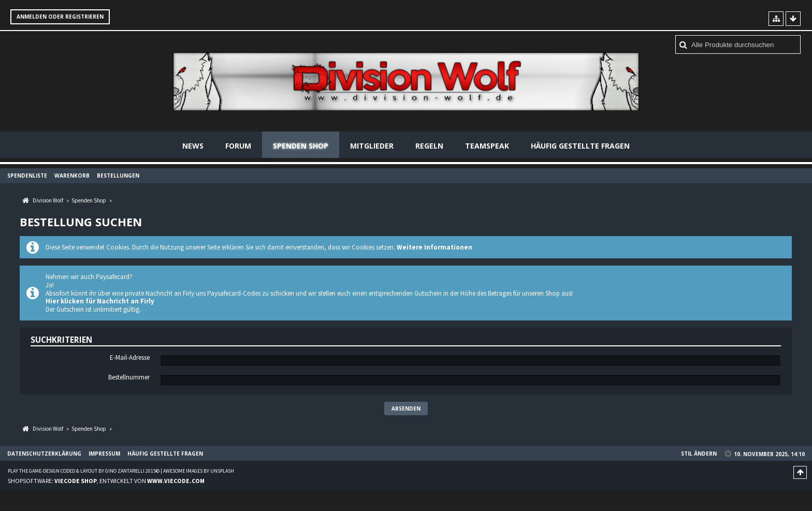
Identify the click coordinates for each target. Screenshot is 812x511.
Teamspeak (487, 146)
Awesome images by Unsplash (199, 471)
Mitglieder (372, 146)
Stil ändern (699, 454)
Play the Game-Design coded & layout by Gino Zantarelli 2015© (84, 471)
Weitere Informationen (434, 247)
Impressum (104, 454)
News (193, 146)
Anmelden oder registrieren (60, 17)
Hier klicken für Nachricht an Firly (100, 301)
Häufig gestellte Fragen (580, 146)
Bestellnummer (129, 377)
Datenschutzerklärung (44, 454)
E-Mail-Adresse (130, 358)
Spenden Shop (301, 146)
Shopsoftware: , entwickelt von (106, 481)
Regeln (429, 146)
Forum (238, 146)
